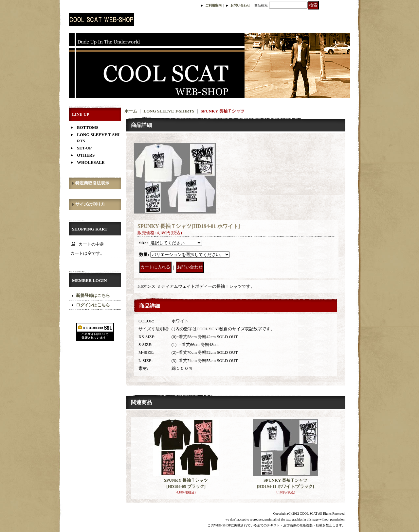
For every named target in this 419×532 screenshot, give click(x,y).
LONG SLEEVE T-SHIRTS (169, 111)
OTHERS (86, 155)
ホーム (131, 111)
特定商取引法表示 (92, 183)
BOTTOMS (88, 127)
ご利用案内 (213, 5)
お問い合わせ (240, 5)
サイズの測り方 (90, 204)
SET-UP (84, 148)
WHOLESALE (91, 162)
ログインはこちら (93, 305)
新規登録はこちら (93, 295)
